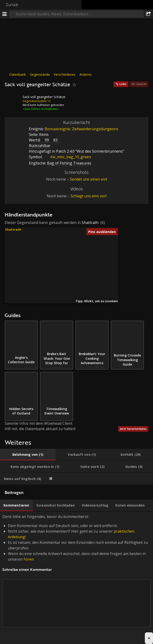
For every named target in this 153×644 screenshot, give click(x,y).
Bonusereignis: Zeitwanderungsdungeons (82, 129)
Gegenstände (40, 74)
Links (123, 84)
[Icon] (13, 100)
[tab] (28, 455)
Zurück (12, 5)
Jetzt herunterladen (133, 429)
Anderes (86, 74)
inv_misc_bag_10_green (67, 157)
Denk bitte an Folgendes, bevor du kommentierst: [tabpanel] (76, 576)
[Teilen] (148, 14)
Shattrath (90, 223)
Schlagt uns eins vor (88, 196)
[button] (67, 258)
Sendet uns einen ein (88, 179)
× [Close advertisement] (149, 638)
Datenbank (18, 74)
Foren (29, 559)
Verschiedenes (65, 74)
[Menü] (5, 14)
